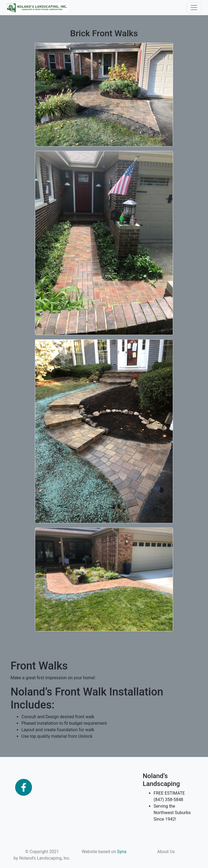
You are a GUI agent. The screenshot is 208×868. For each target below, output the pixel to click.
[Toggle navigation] (194, 8)
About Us (166, 852)
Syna (122, 852)
